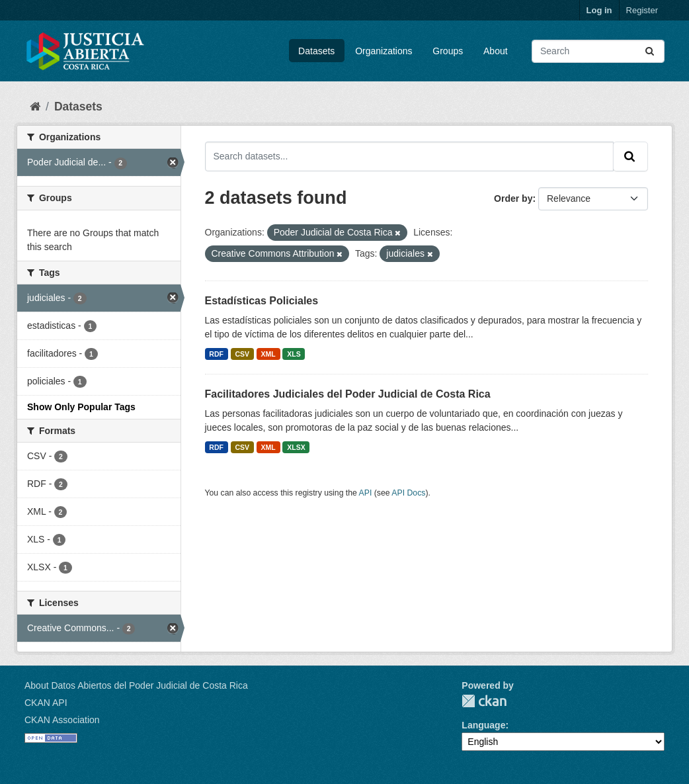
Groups (448, 51)
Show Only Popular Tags (81, 407)
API (366, 493)
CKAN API (46, 703)
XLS (294, 354)
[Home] (35, 107)
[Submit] (651, 51)
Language (483, 725)
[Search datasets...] (598, 51)
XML (268, 354)
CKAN (484, 701)
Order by (513, 198)
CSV (242, 354)
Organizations (384, 51)
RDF (216, 354)
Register (642, 10)
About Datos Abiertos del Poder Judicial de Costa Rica (136, 685)
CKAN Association (62, 720)
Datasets (316, 51)
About (496, 51)
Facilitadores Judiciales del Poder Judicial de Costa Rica (348, 394)
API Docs (408, 493)
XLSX (296, 447)
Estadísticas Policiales (262, 301)
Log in (599, 10)
